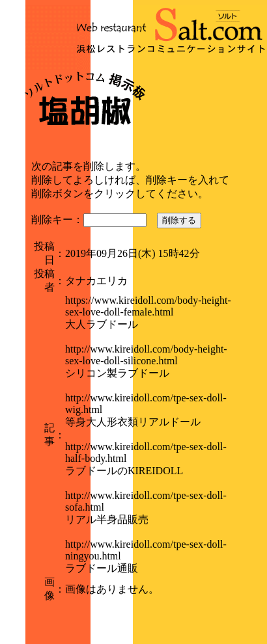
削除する (179, 220)
